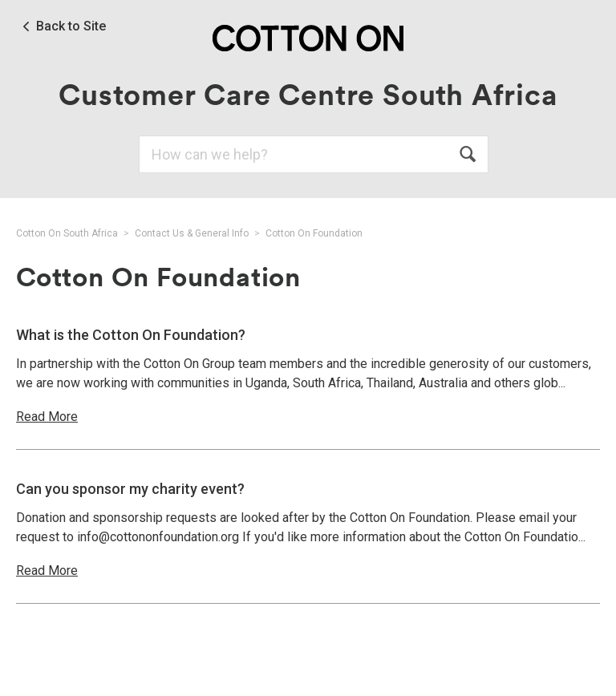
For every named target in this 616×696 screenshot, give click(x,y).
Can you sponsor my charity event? (130, 489)
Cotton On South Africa (67, 233)
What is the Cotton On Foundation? (131, 335)
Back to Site (71, 26)
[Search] (314, 154)
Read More (47, 417)
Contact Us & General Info (192, 233)
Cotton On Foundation (314, 233)
